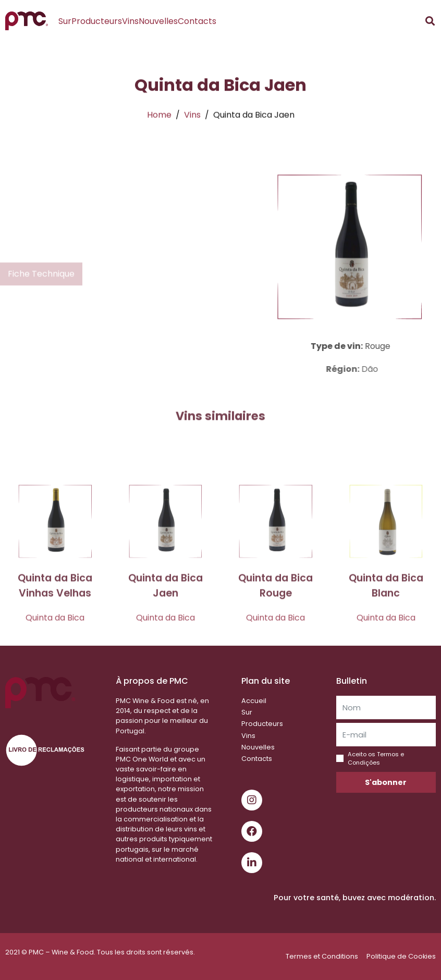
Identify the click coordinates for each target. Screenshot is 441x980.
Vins (130, 21)
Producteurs (97, 21)
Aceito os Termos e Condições (376, 758)
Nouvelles (158, 21)
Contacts (197, 21)
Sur (65, 21)
